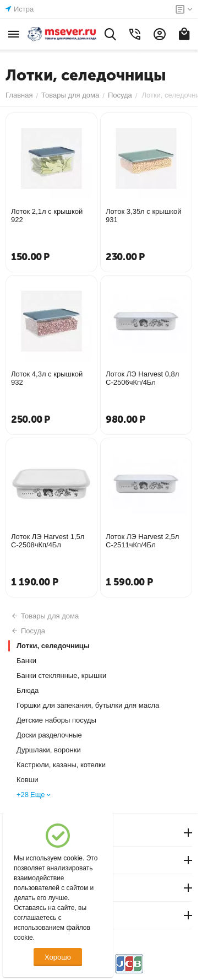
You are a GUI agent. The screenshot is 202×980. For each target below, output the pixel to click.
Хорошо (58, 957)
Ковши (27, 780)
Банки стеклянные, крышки (61, 675)
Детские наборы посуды (56, 720)
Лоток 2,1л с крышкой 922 (47, 216)
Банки (26, 661)
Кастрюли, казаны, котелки (61, 765)
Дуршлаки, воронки (49, 750)
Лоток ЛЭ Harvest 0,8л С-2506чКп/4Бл (142, 378)
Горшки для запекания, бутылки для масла (88, 705)
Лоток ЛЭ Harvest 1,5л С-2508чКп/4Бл (48, 541)
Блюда (28, 690)
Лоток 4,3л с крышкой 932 (47, 378)
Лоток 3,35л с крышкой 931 (143, 216)
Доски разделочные (49, 735)
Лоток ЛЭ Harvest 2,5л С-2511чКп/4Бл (142, 541)
